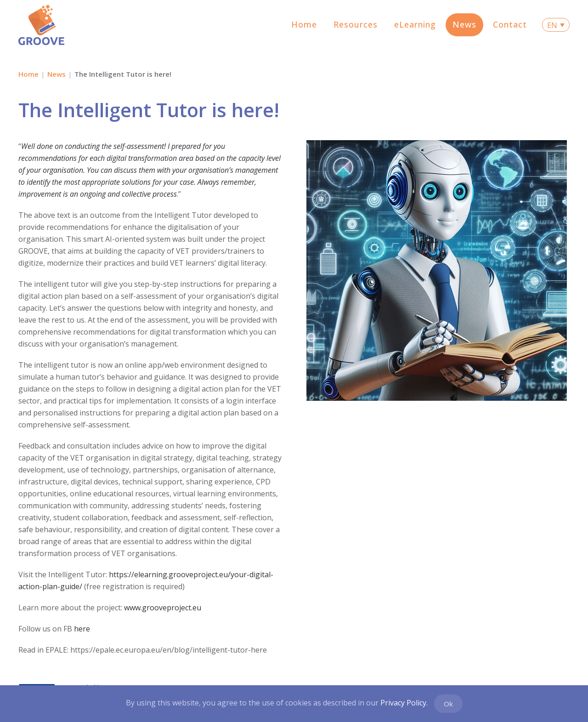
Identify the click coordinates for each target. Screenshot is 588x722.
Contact (510, 24)
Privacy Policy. (404, 703)
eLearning (415, 24)
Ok (448, 704)
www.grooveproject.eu (163, 608)
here (82, 629)
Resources (356, 24)
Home (304, 24)
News (464, 24)
